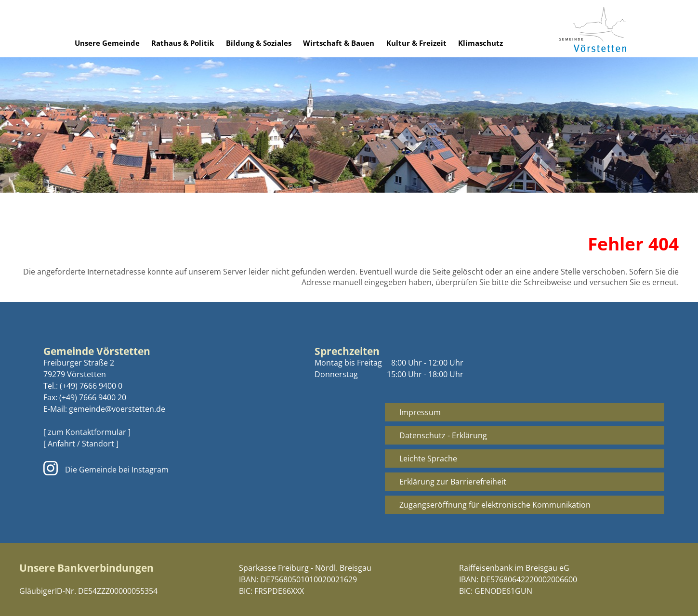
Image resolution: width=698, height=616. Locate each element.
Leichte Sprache (428, 459)
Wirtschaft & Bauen (339, 43)
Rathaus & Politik (183, 43)
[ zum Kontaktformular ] (87, 432)
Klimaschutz (481, 43)
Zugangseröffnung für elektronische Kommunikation (495, 505)
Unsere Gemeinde (107, 43)
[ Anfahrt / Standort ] (81, 444)
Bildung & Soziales (259, 43)
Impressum (420, 412)
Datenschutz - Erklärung (443, 435)
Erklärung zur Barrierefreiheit (453, 482)
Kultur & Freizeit (416, 43)
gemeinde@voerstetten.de (117, 409)
